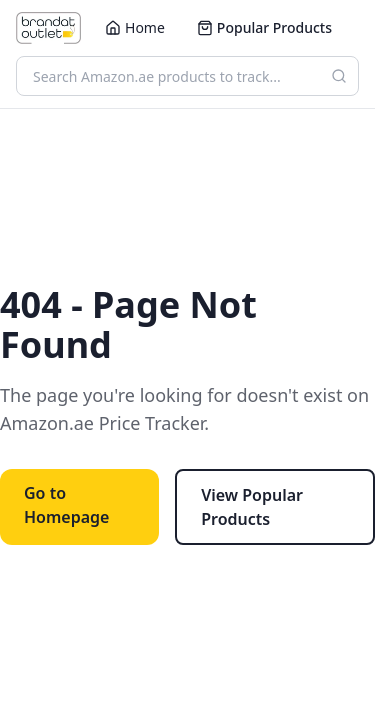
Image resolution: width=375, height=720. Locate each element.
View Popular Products (252, 507)
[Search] (339, 76)
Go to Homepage (66, 505)
